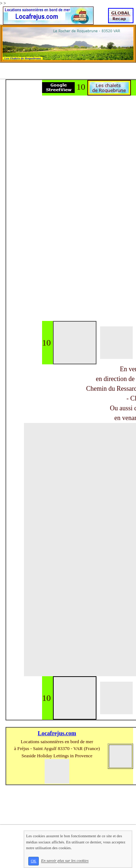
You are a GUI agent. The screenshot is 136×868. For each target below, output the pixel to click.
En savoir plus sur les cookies (65, 861)
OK (34, 861)
